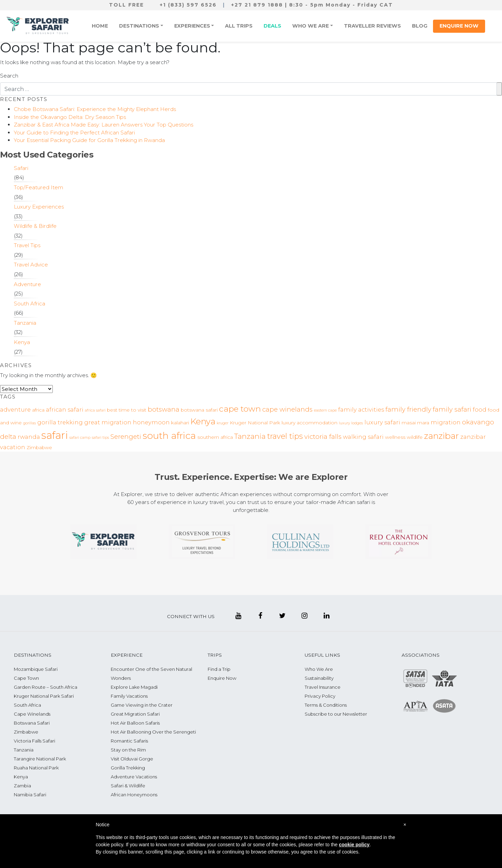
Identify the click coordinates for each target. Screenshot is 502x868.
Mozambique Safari (36, 669)
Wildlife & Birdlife (35, 226)
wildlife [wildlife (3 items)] (415, 437)
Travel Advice (31, 265)
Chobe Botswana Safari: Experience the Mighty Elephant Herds (95, 109)
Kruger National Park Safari (44, 696)
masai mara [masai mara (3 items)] (415, 423)
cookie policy (354, 845)
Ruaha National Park (36, 768)
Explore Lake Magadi (134, 687)
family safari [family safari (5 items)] (452, 409)
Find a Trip (219, 669)
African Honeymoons (134, 795)
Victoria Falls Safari (35, 741)
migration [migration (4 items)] (446, 422)
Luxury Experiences (39, 207)
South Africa (29, 304)
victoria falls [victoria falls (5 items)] (323, 437)
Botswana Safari (32, 723)
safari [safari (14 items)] (55, 435)
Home (100, 26)
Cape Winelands (32, 714)
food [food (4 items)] (480, 410)
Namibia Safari (30, 795)
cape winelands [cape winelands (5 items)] (287, 409)
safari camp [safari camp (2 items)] (80, 438)
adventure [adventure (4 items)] (15, 410)
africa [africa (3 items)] (38, 410)
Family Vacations (129, 696)
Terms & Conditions (326, 705)
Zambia (22, 786)
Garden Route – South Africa (46, 687)
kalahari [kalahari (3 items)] (180, 423)
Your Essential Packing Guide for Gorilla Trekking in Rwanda (89, 140)
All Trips (239, 26)
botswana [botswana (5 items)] (164, 409)
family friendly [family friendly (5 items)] (408, 409)
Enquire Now (459, 26)
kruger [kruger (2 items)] (223, 423)
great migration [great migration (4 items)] (108, 422)
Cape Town (26, 678)
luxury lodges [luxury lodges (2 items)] (351, 423)
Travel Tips (27, 245)
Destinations (139, 26)
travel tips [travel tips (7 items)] (285, 436)
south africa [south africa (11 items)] (169, 436)
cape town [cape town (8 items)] (240, 409)
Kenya (22, 342)
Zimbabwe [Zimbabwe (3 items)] (39, 447)
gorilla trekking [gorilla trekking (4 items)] (60, 422)
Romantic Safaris (129, 741)
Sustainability (319, 678)
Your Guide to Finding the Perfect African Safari (74, 133)
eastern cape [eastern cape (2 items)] (325, 410)
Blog (420, 26)
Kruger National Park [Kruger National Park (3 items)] (255, 423)
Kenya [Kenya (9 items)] (203, 421)
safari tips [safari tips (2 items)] (100, 438)
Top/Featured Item (38, 187)
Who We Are (311, 26)
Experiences (192, 26)
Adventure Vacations (134, 777)
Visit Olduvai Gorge (132, 759)
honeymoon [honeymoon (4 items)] (151, 422)
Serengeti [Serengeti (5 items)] (126, 437)
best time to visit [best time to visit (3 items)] (127, 410)
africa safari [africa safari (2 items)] (95, 410)
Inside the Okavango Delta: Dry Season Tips (70, 117)
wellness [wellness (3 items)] (395, 437)
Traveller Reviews (372, 26)
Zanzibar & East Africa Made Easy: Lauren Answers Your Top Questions (104, 125)
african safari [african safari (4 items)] (65, 410)
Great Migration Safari (135, 714)
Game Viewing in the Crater (142, 705)
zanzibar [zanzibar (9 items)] (441, 436)
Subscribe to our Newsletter (336, 714)
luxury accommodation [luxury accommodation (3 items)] (309, 423)
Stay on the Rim (128, 750)
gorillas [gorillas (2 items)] (29, 423)
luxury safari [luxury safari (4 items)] (382, 422)
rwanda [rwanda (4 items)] (29, 437)
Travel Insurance (323, 687)
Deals (272, 26)
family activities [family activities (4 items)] (361, 410)
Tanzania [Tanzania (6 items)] (250, 436)
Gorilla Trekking (128, 768)
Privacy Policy (320, 696)
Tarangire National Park (40, 759)
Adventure (27, 284)
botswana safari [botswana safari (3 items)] (199, 410)
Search (9, 76)
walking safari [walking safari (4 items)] (363, 437)
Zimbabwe (26, 732)
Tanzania (25, 323)
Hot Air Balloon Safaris (135, 723)
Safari (21, 168)
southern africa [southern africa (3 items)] (215, 437)
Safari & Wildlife (128, 786)
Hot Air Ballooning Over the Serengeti (153, 732)
